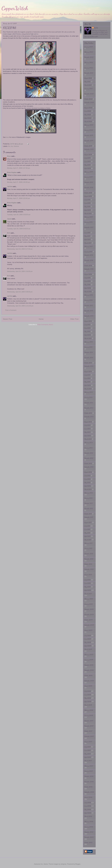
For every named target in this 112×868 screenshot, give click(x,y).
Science (16, 146)
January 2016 (88, 300)
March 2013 (88, 439)
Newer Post (8, 319)
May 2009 (88, 642)
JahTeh (10, 187)
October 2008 (88, 676)
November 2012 (89, 458)
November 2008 (89, 670)
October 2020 (88, 99)
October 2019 (88, 146)
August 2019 (88, 155)
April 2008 (88, 702)
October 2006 (88, 787)
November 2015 (89, 311)
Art (9, 146)
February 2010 (89, 599)
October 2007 (88, 731)
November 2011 (89, 508)
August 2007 (88, 742)
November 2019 (89, 141)
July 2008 (88, 691)
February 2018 (89, 217)
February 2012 (89, 493)
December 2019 (89, 135)
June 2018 (87, 203)
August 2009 (88, 630)
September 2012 (89, 467)
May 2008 (88, 698)
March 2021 (88, 85)
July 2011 (87, 526)
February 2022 (89, 62)
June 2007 (88, 750)
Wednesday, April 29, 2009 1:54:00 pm (20, 271)
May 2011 (87, 533)
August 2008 (88, 686)
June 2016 (87, 281)
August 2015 (88, 321)
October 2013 (88, 413)
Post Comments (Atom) (45, 325)
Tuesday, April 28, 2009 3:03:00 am (19, 215)
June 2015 (87, 328)
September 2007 (89, 736)
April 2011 (87, 536)
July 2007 (88, 747)
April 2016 (88, 288)
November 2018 (89, 187)
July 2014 (87, 375)
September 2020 (89, 102)
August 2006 (88, 797)
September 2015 (89, 316)
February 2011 (88, 543)
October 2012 (88, 463)
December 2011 (89, 503)
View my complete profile (91, 36)
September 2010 (89, 569)
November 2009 (89, 615)
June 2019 (87, 161)
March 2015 (88, 338)
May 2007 (88, 754)
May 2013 (87, 432)
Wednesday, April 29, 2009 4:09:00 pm (20, 292)
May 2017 (87, 236)
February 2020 (89, 125)
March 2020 (88, 121)
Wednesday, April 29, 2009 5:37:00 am (20, 249)
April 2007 (88, 757)
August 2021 (88, 78)
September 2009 (89, 625)
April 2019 (88, 168)
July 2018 (87, 200)
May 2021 (87, 82)
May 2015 (87, 331)
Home (41, 319)
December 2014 (89, 352)
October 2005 (88, 843)
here (7, 137)
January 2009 (89, 660)
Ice (12, 146)
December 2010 (89, 554)
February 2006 (89, 822)
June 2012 (87, 479)
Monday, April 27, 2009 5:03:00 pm (19, 198)
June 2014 (87, 378)
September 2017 (89, 227)
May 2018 (87, 207)
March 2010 (88, 594)
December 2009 (89, 609)
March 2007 (88, 761)
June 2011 (87, 529)
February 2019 (89, 172)
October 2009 (88, 620)
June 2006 (88, 806)
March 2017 (88, 243)
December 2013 (89, 403)
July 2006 (88, 803)
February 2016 (89, 295)
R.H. (9, 233)
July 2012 (87, 476)
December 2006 (89, 776)
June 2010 (88, 583)
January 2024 (89, 47)
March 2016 (88, 292)
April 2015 (88, 335)
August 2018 (88, 196)
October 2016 (88, 266)
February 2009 (89, 655)
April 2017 (87, 239)
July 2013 (87, 425)
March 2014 (88, 389)
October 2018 (88, 193)
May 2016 (87, 285)
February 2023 (89, 52)
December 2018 (89, 182)
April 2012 (88, 486)
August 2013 (88, 422)
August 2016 (88, 274)
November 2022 (89, 57)
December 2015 (89, 305)
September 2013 (89, 417)
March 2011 (88, 540)
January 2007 (89, 771)
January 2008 (89, 715)
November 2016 (89, 260)
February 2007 (89, 766)
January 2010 (89, 604)
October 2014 (88, 363)
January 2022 (89, 68)
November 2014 (89, 358)
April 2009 (88, 646)
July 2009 (88, 635)
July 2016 (87, 278)
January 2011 (88, 548)
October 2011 (88, 514)
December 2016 (89, 255)
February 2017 (88, 246)
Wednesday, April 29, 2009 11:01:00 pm (20, 306)
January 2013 (88, 448)
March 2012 (88, 489)
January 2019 (88, 177)
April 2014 (88, 385)
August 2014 (88, 371)
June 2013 (87, 429)
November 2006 (89, 782)
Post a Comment (11, 310)
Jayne (9, 219)
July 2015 (87, 325)
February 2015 (89, 342)
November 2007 (89, 726)
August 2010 (88, 575)
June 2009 (88, 639)
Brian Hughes (12, 172)
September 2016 (89, 269)
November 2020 (89, 94)
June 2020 (88, 111)
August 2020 (88, 108)
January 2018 (88, 222)
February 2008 (89, 710)
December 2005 (89, 832)
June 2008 (88, 695)
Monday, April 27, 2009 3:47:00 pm (19, 168)
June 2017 (87, 233)
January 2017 (88, 252)
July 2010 (88, 580)
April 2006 (88, 813)
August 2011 (88, 522)
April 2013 (88, 436)
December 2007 (89, 721)
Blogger (78, 864)
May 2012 (87, 483)
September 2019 (89, 149)
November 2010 (89, 559)
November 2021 (89, 73)
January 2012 (88, 498)
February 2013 (89, 442)
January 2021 (88, 89)
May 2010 (88, 587)
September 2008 (89, 681)
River (9, 156)
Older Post (74, 319)
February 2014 (89, 392)
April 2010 (88, 590)
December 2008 (89, 665)
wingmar (64, 864)
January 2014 (88, 397)
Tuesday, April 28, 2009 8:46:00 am (19, 229)
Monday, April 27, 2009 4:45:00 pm (19, 182)
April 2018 (88, 210)
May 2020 (88, 115)
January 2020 (89, 130)
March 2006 (88, 816)
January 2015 (88, 347)
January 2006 (89, 827)
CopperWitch (15, 8)
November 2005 (89, 837)
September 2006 (89, 792)
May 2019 (87, 165)
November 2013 (89, 408)
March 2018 (88, 213)
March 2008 (88, 705)
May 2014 (87, 382)
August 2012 (88, 472)
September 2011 (89, 517)
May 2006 (88, 809)
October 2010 (88, 564)
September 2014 (89, 366)
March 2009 (88, 649)
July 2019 (87, 158)
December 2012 (89, 453)
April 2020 (88, 118)
